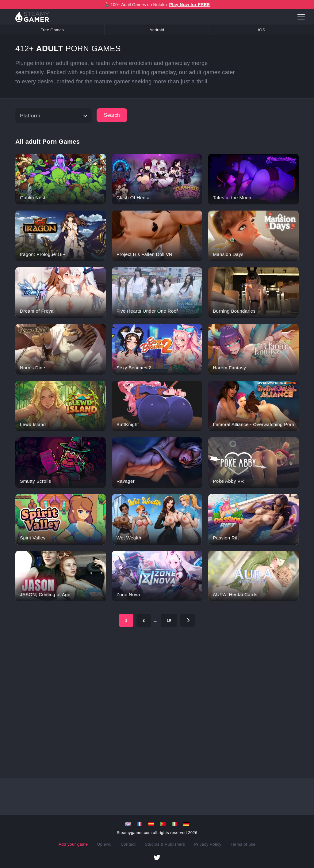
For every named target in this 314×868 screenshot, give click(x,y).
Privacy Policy (204, 844)
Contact (130, 844)
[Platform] (54, 116)
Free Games (52, 30)
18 (169, 620)
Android (157, 30)
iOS (262, 30)
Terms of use (237, 844)
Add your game (79, 844)
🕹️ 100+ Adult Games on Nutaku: (157, 5)
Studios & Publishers (165, 844)
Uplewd (108, 844)
